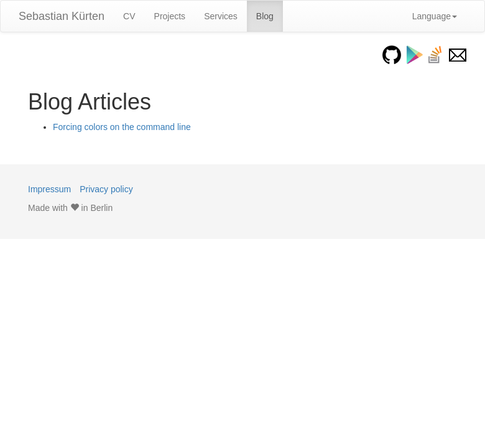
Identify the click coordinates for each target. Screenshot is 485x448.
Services (221, 16)
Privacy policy (106, 189)
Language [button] (435, 16)
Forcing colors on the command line (122, 127)
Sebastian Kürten (62, 16)
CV (129, 16)
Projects (170, 16)
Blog (265, 16)
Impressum (49, 189)
